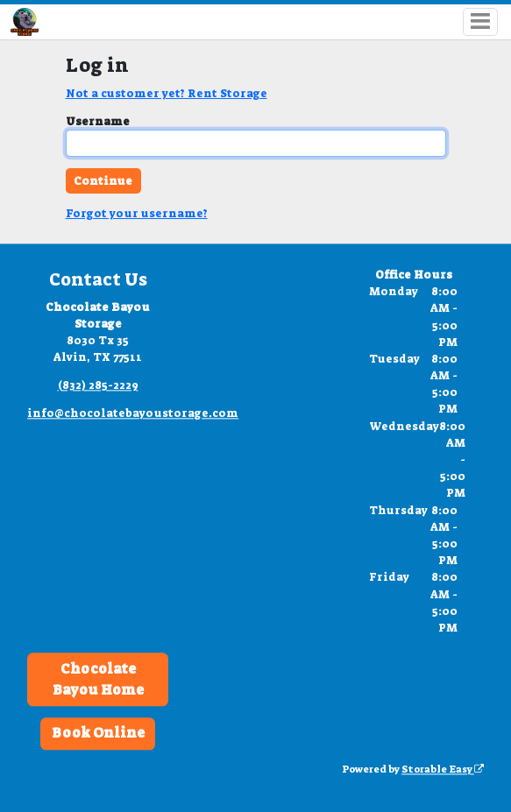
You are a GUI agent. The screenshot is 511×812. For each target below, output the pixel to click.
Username (98, 121)
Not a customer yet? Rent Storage (167, 93)
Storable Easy (443, 770)
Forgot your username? (137, 213)
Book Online (98, 734)
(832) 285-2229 (98, 385)
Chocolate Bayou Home (98, 679)
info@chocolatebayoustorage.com (133, 413)
